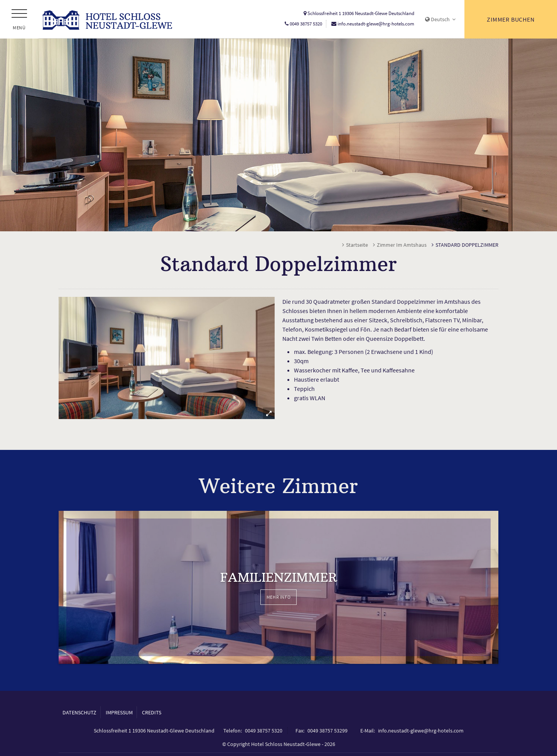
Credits (152, 714)
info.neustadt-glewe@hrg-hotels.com (376, 24)
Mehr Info (278, 598)
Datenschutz (79, 714)
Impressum (119, 714)
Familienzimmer (279, 578)
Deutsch (440, 19)
